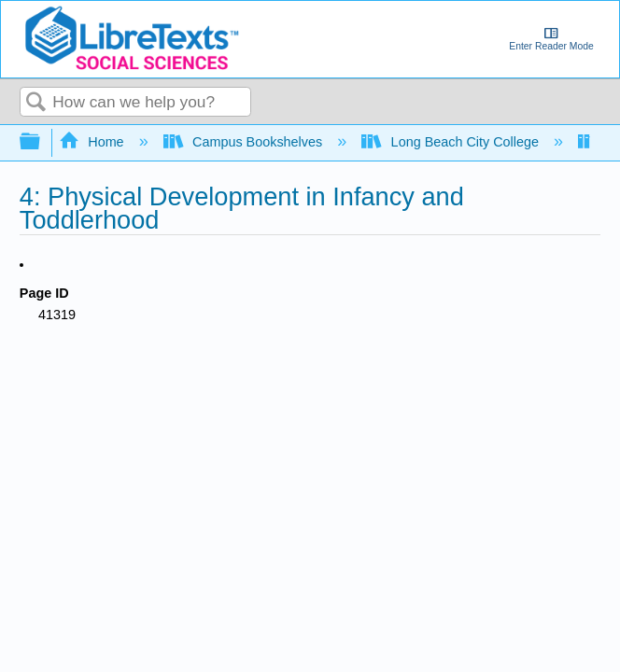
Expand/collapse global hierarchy (42, 142)
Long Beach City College (452, 142)
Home (93, 142)
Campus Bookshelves (245, 142)
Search (36, 103)
